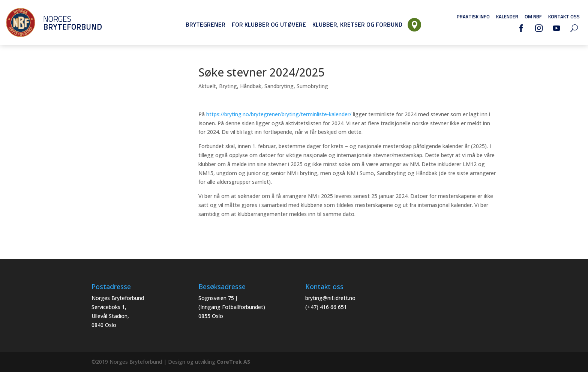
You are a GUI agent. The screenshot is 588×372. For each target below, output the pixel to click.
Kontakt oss (564, 16)
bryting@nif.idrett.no (330, 298)
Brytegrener (205, 24)
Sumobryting (312, 86)
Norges (62, 23)
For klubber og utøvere (269, 24)
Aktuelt (207, 86)
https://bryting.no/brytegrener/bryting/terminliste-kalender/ (278, 114)
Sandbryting (279, 86)
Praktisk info (473, 16)
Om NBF (533, 16)
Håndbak (251, 86)
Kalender (507, 16)
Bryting (228, 86)
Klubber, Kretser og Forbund (357, 24)
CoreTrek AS (233, 362)
